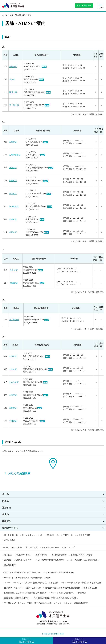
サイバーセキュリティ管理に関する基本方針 (82, 583)
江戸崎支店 (14, 320)
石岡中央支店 (15, 155)
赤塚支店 (13, 67)
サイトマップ (69, 547)
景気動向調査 (32, 547)
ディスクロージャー (50, 547)
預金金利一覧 (53, 535)
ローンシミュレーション (32, 535)
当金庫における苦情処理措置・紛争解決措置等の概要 (27, 578)
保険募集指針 (41, 555)
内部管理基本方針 (24, 555)
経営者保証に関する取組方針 (17, 598)
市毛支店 (13, 194)
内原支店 (14, 283)
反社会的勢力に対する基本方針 (51, 560)
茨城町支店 (14, 206)
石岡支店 (13, 142)
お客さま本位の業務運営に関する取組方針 (22, 572)
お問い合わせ (10, 540)
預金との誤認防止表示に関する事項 (84, 560)
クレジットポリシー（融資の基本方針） (73, 603)
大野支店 (13, 408)
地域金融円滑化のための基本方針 (59, 572)
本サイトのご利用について (62, 593)
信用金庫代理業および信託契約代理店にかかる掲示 (56, 598)
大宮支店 (13, 395)
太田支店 (13, 356)
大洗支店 (13, 369)
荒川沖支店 (14, 105)
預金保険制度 (10, 565)
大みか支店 (14, 382)
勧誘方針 (8, 560)
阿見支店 (13, 92)
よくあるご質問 (84, 535)
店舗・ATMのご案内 (17, 15)
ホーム (5, 15)
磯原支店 (13, 168)
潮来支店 (13, 181)
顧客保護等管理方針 (25, 560)
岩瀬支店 (13, 219)
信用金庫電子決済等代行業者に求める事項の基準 (25, 593)
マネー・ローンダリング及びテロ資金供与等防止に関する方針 (31, 583)
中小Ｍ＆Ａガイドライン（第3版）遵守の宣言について (28, 603)
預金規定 (82, 593)
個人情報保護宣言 (59, 555)
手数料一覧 (68, 535)
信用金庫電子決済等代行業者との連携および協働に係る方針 (71, 588)
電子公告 (8, 555)
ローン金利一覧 (11, 535)
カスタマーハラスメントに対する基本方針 (22, 588)
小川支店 (13, 421)
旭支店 (12, 79)
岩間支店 (13, 232)
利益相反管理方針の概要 (82, 555)
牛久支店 (14, 270)
